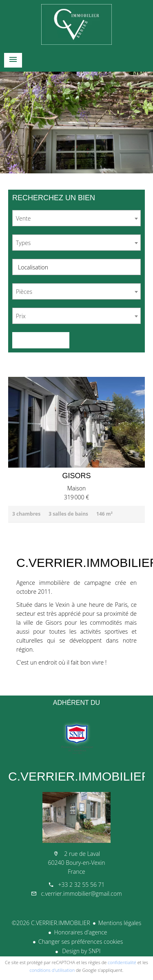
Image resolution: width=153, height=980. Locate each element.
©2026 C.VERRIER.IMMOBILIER (51, 923)
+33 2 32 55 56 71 (81, 885)
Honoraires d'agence (80, 932)
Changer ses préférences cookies (81, 942)
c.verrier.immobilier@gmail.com (81, 894)
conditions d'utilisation (52, 970)
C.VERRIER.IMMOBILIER (79, 776)
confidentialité (122, 962)
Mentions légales (120, 923)
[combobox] (76, 218)
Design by (81, 951)
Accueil (76, 24)
